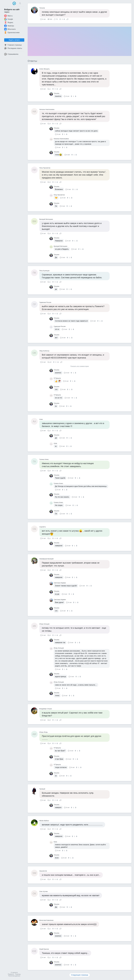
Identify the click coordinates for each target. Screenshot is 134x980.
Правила (11, 974)
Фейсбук (9, 26)
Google (9, 19)
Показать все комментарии (80, 366)
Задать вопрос (14, 40)
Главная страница (13, 45)
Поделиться (68, 19)
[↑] (60, 19)
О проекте (14, 972)
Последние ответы (13, 48)
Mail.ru (8, 16)
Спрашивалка (11, 54)
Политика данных (14, 976)
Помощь (18, 974)
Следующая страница (80, 975)
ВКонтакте (10, 29)
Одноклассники (12, 32)
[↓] (64, 19)
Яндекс (9, 22)
